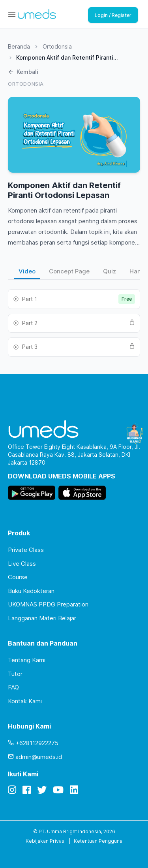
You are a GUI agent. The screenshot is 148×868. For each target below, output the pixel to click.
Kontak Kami (25, 701)
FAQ (13, 687)
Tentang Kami (27, 660)
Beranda (19, 46)
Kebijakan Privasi (46, 841)
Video (27, 271)
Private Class (26, 550)
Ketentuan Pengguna (98, 841)
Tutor (15, 674)
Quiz (110, 271)
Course (18, 577)
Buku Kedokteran (31, 591)
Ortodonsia (57, 46)
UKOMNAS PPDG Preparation (48, 604)
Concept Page (69, 271)
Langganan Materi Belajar (42, 618)
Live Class (22, 564)
